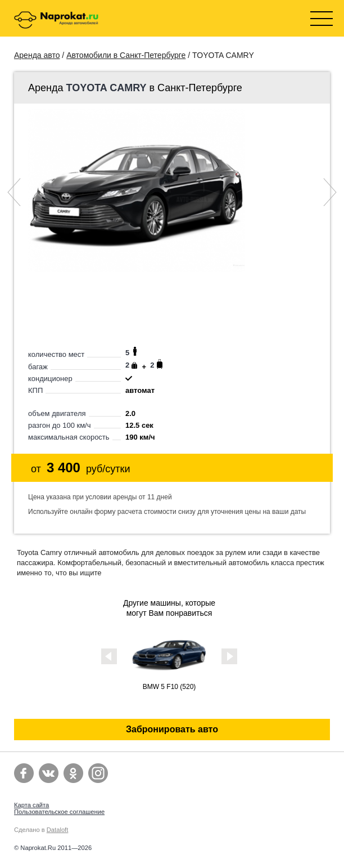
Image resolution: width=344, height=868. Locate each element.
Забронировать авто (172, 729)
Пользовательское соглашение (59, 812)
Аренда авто (37, 55)
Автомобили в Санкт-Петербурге (126, 55)
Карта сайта (31, 805)
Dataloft (58, 830)
